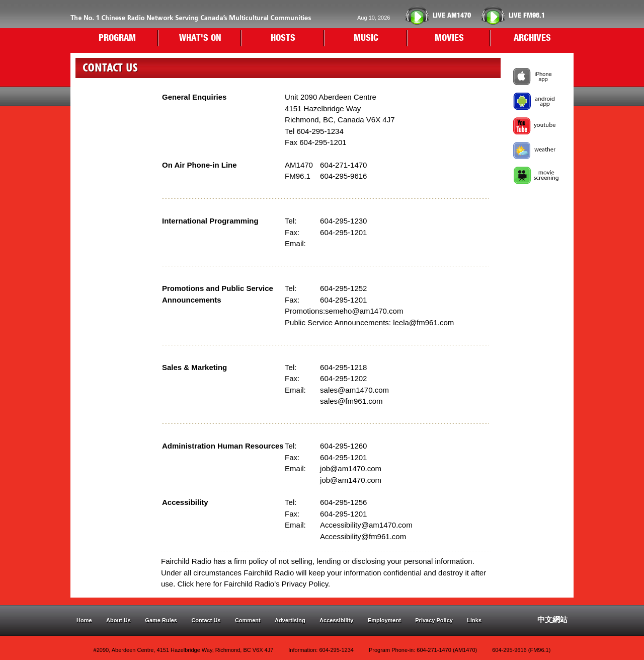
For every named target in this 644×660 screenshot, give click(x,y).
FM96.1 (527, 16)
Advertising (290, 620)
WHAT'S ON (200, 38)
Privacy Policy (434, 620)
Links (474, 620)
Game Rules (161, 620)
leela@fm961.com (423, 322)
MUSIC (366, 38)
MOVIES (449, 38)
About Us (118, 620)
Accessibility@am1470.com (366, 525)
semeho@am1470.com (364, 311)
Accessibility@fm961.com (363, 536)
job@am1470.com (351, 468)
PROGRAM (117, 38)
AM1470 (452, 16)
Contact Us (206, 620)
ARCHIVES (532, 38)
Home (84, 620)
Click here (194, 584)
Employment (384, 620)
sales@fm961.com (351, 401)
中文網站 (552, 619)
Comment (248, 620)
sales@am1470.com (354, 390)
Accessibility (336, 620)
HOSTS (283, 38)
